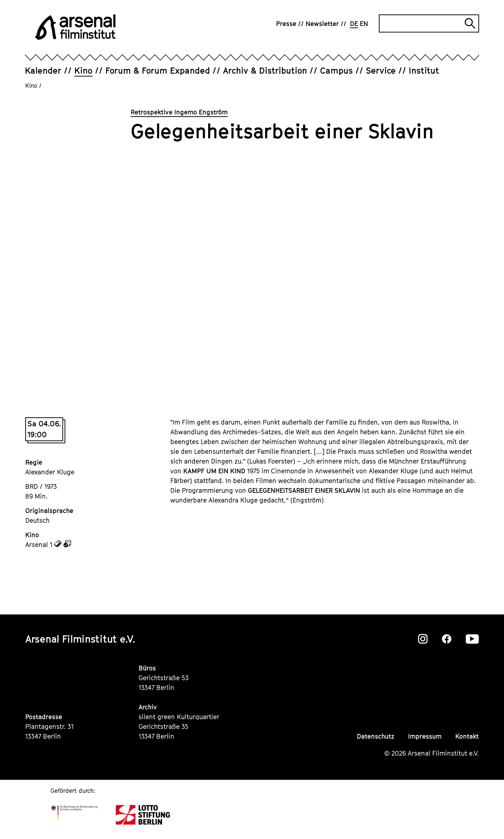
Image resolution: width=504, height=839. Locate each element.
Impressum (425, 736)
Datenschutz (376, 736)
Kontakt (467, 736)
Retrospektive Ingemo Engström (179, 112)
